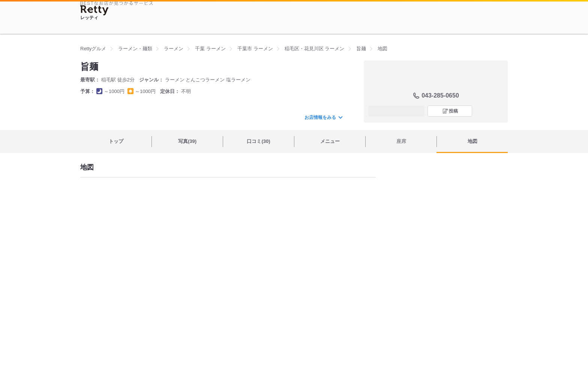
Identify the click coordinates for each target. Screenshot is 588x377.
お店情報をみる (323, 117)
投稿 (453, 111)
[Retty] (94, 10)
